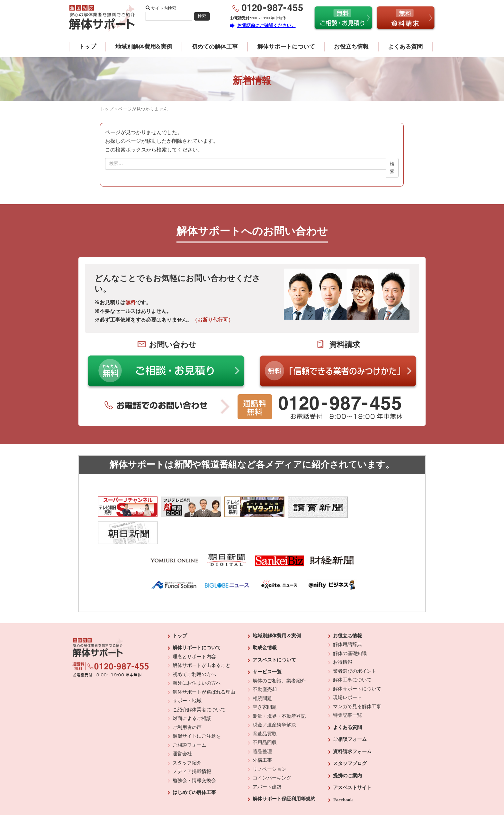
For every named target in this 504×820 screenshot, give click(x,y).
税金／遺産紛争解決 (274, 699)
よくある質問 (405, 47)
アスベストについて (274, 634)
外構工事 (262, 735)
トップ (87, 47)
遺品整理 (262, 726)
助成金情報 (265, 622)
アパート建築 (267, 761)
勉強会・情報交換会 (194, 755)
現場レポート (347, 672)
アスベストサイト (352, 762)
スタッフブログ (350, 738)
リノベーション (270, 744)
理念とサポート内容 (194, 631)
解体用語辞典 (347, 619)
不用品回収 (265, 717)
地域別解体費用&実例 (144, 47)
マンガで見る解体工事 (357, 681)
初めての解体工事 (215, 47)
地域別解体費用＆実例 (277, 610)
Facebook (343, 774)
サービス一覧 (267, 646)
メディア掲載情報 (192, 746)
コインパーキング (272, 752)
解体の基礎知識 (350, 628)
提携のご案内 (347, 750)
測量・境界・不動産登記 (279, 691)
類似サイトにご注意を (197, 711)
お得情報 (343, 637)
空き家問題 (265, 682)
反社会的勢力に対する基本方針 (247, 798)
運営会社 (182, 728)
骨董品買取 (265, 708)
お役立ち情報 (351, 47)
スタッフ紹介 (187, 737)
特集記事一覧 (347, 690)
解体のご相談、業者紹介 (279, 655)
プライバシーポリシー (296, 798)
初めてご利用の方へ (194, 649)
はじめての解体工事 (194, 767)
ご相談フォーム (189, 720)
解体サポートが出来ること (202, 640)
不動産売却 (265, 664)
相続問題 (262, 673)
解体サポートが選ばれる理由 (204, 667)
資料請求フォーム (352, 726)
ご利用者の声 (187, 702)
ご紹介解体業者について (199, 684)
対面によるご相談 (192, 693)
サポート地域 (187, 675)
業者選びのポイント (355, 646)
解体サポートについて (286, 47)
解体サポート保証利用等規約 (284, 773)
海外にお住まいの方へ (197, 658)
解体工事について (352, 654)
